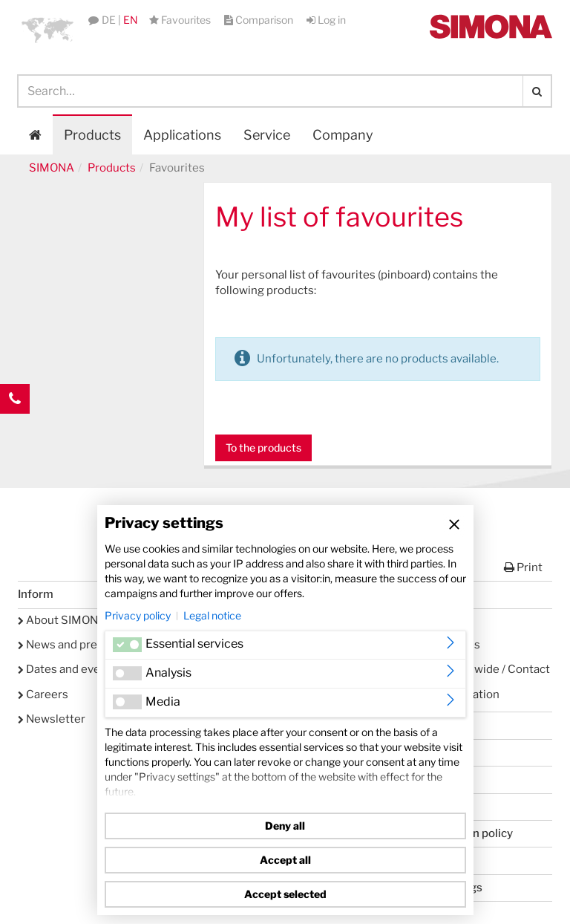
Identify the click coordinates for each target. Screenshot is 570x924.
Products (92, 135)
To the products (263, 448)
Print (523, 567)
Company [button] (343, 135)
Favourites (181, 20)
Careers (43, 694)
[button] (47, 30)
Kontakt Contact (15, 429)
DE (109, 20)
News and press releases (87, 645)
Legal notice (212, 615)
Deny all (285, 826)
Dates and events (68, 669)
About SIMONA (62, 620)
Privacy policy (138, 615)
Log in (326, 20)
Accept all (285, 860)
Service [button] (267, 135)
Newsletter (52, 719)
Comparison (260, 20)
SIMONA (52, 168)
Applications (182, 135)
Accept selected (285, 894)
